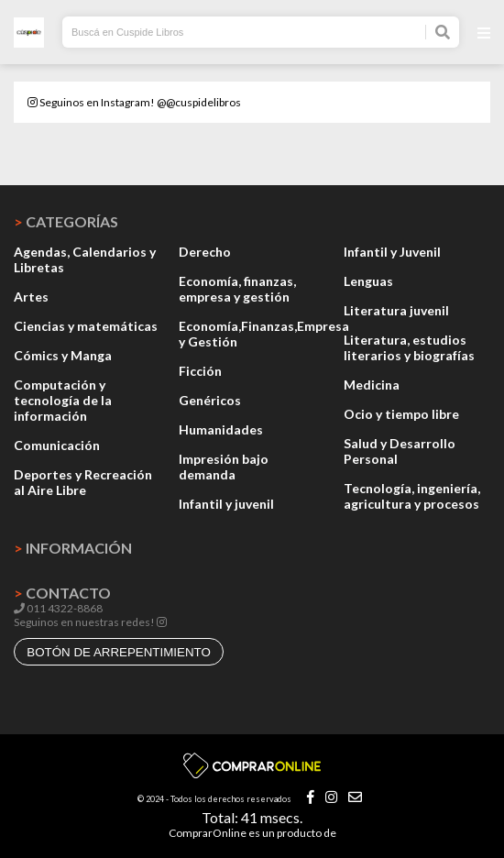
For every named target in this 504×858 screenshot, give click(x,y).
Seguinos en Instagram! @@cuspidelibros (134, 102)
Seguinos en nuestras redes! (84, 622)
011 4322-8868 (58, 608)
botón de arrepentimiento (118, 652)
